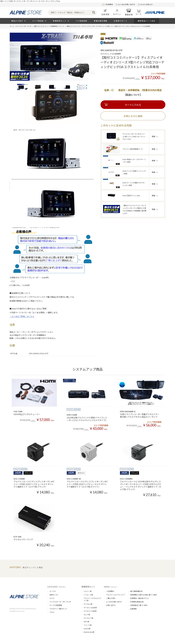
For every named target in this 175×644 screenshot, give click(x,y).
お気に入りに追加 (133, 116)
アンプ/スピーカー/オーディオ (60, 602)
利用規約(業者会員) (137, 602)
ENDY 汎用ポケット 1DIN (131, 196)
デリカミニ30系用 (90, 611)
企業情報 (133, 609)
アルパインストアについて (116, 595)
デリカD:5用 (88, 604)
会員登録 (105, 12)
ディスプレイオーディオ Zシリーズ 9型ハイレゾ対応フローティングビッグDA (134, 137)
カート (139, 12)
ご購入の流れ (111, 598)
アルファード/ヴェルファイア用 (93, 599)
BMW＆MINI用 (89, 632)
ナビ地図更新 (81, 21)
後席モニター (54, 595)
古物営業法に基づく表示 (139, 605)
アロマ (52, 612)
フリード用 (88, 625)
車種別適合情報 (101, 21)
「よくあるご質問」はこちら (22, 316)
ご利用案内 (109, 4)
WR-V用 (86, 622)
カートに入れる (133, 105)
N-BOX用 (87, 629)
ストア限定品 (38, 21)
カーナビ (53, 591)
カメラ (52, 598)
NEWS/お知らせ (146, 4)
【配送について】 (133, 95)
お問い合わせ (111, 605)
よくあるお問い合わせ (127, 4)
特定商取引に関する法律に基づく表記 (143, 595)
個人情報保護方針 (136, 591)
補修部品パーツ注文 (147, 21)
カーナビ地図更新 (56, 605)
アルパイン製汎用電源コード (133, 149)
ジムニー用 (88, 591)
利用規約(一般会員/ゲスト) (140, 598)
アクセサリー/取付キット (58, 609)
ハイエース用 (88, 595)
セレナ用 (87, 615)
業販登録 (129, 12)
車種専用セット (60, 21)
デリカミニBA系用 (90, 608)
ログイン (117, 12)
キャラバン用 (88, 618)
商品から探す (17, 21)
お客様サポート (121, 21)
